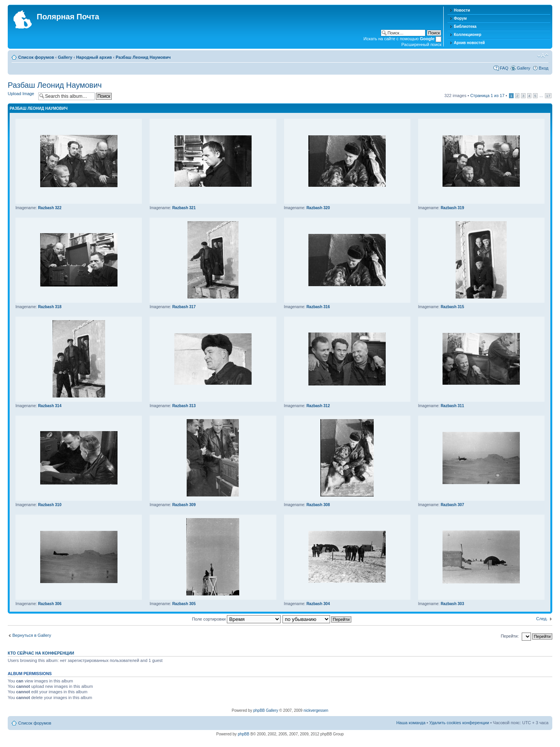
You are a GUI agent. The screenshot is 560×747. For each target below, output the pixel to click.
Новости (462, 10)
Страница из (488, 96)
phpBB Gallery (266, 710)
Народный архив (94, 57)
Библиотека (465, 26)
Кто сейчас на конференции (41, 653)
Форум (460, 18)
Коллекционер (467, 35)
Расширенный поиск (422, 44)
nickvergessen (316, 710)
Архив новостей (469, 43)
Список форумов (36, 57)
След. (542, 619)
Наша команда (411, 723)
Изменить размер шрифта (543, 56)
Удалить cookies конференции (459, 723)
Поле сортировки (236, 619)
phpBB (243, 734)
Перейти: (510, 636)
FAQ (504, 68)
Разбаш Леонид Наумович (143, 57)
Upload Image (21, 94)
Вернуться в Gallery (32, 635)
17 (548, 96)
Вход (544, 68)
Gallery (65, 57)
